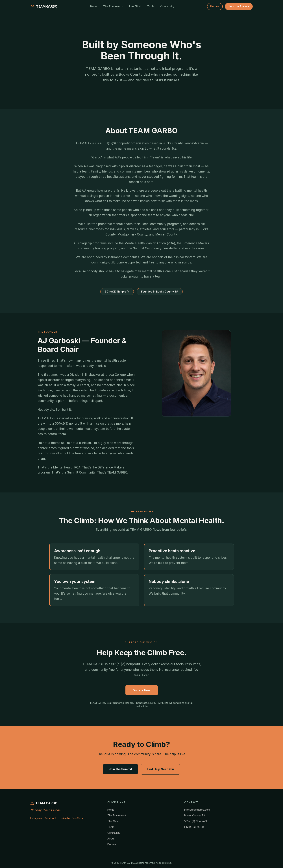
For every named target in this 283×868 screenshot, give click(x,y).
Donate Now (142, 690)
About (111, 838)
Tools (151, 6)
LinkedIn (65, 818)
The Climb (135, 6)
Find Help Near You (160, 769)
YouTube (78, 818)
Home (94, 6)
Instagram (36, 818)
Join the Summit (239, 6)
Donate (215, 6)
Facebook (51, 818)
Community (167, 6)
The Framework (113, 6)
